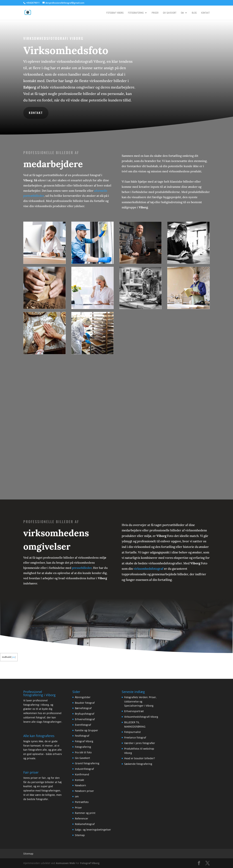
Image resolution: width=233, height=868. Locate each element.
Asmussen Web (65, 863)
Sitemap (80, 835)
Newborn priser (84, 791)
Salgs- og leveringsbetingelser (93, 830)
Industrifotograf (84, 769)
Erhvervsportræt (134, 711)
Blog (194, 13)
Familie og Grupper (86, 730)
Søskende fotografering (138, 764)
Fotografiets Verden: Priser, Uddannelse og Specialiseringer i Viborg (140, 701)
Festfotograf (82, 736)
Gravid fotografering (87, 763)
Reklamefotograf (85, 824)
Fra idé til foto (83, 752)
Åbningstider (83, 697)
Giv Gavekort (170, 13)
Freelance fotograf (135, 737)
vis (14, 657)
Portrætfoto (82, 802)
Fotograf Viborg (115, 13)
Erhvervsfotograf (85, 719)
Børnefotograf (83, 708)
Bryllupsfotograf (85, 714)
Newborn (80, 785)
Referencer (82, 818)
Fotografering (136, 13)
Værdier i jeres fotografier (140, 743)
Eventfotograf (83, 725)
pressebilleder (82, 568)
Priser (155, 13)
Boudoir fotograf (85, 703)
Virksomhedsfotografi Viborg (141, 717)
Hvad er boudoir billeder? (140, 758)
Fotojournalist (132, 732)
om (182, 13)
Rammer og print (85, 813)
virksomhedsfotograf (148, 569)
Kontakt (205, 13)
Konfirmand (82, 774)
